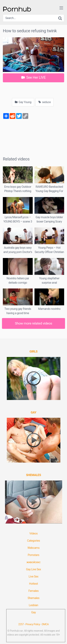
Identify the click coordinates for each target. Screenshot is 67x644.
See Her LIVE (33, 77)
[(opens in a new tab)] (33, 351)
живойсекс (33, 562)
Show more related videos (33, 323)
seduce (44, 102)
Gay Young (23, 102)
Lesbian (33, 605)
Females (33, 591)
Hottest (33, 584)
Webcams (33, 548)
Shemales (33, 598)
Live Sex (33, 576)
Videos (34, 533)
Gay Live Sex (34, 569)
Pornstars (33, 555)
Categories (34, 541)
